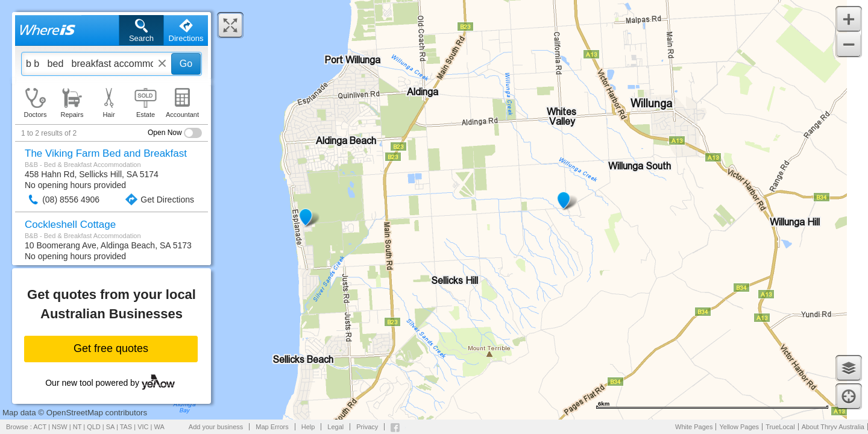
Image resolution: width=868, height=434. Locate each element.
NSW (60, 427)
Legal (335, 427)
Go (186, 64)
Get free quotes (111, 348)
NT (77, 427)
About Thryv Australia (833, 427)
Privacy (367, 427)
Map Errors (272, 427)
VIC (143, 427)
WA (159, 427)
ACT (40, 427)
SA (110, 427)
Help (308, 427)
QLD (94, 427)
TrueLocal (780, 427)
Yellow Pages (739, 427)
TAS (126, 427)
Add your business (216, 427)
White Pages (694, 427)
